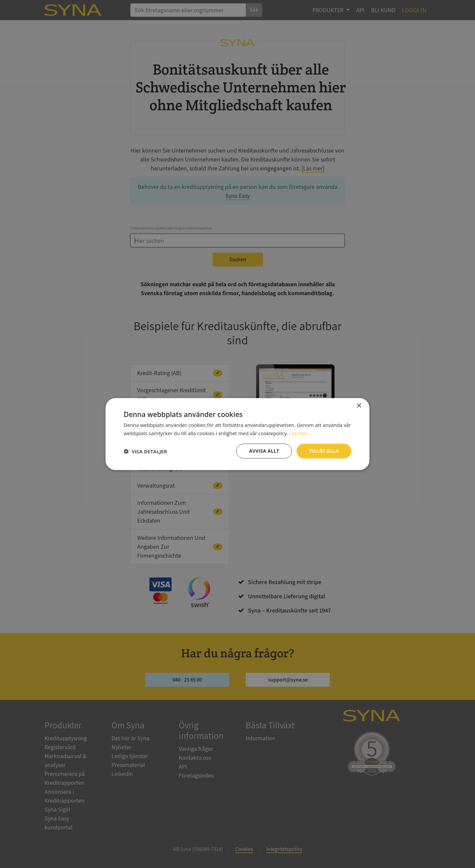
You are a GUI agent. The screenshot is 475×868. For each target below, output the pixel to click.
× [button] (359, 406)
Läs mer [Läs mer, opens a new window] (299, 433)
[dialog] (237, 434)
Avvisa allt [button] (264, 451)
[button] (145, 451)
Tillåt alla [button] (324, 451)
